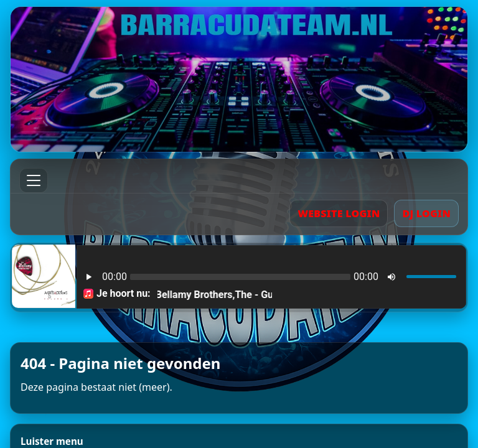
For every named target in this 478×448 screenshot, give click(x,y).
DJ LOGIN (426, 213)
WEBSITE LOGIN (339, 213)
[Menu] (34, 180)
